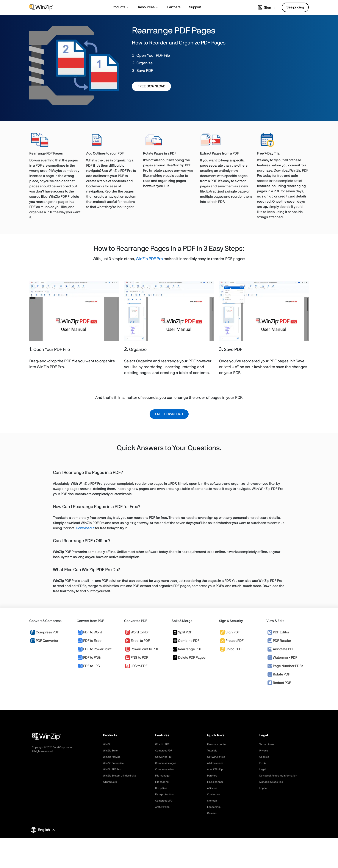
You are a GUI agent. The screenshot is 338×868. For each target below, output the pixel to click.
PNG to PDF (137, 658)
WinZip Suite (111, 751)
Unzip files (162, 788)
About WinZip (216, 769)
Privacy (264, 751)
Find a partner (217, 782)
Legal (263, 769)
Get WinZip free (218, 757)
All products (111, 782)
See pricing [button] (295, 7)
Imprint (264, 788)
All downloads (216, 763)
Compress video (166, 769)
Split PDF (182, 632)
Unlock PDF (232, 649)
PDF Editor (278, 632)
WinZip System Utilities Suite (122, 776)
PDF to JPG (89, 666)
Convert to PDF (165, 757)
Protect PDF (232, 641)
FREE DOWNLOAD (151, 86)
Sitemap (213, 801)
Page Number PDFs (285, 666)
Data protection (166, 794)
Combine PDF (186, 641)
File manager (164, 776)
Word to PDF (137, 632)
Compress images (167, 763)
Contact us (215, 794)
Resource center (219, 744)
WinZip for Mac (113, 757)
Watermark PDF (282, 658)
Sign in (266, 8)
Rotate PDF (279, 674)
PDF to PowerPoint (95, 649)
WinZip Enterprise (115, 763)
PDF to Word (90, 632)
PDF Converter (44, 641)
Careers (213, 813)
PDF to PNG (89, 658)
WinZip (108, 744)
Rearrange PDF (187, 649)
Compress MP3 (165, 801)
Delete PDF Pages (189, 658)
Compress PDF (45, 632)
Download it (85, 528)
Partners (213, 776)
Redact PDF (279, 683)
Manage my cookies (273, 782)
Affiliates (213, 788)
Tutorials (213, 751)
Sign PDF (230, 632)
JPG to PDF (136, 666)
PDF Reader (279, 641)
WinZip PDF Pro (149, 259)
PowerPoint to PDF (142, 649)
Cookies (265, 757)
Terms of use (268, 744)
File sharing (163, 782)
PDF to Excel (90, 641)
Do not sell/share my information (282, 776)
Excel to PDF (138, 641)
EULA (263, 763)
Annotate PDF (281, 649)
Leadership (215, 807)
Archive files (164, 807)
